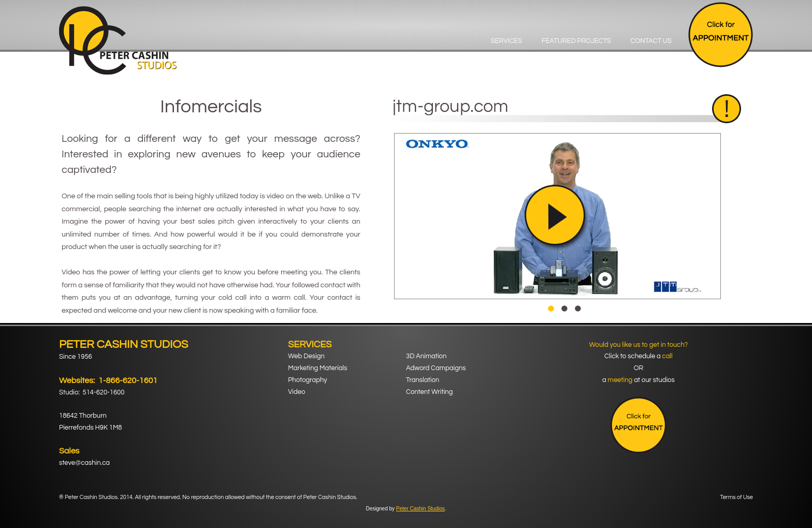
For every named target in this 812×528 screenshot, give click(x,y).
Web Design (306, 356)
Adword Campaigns (436, 368)
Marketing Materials (317, 368)
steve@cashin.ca (84, 463)
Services (507, 41)
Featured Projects (576, 41)
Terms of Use (737, 497)
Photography (307, 380)
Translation (423, 380)
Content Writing (429, 392)
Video (296, 392)
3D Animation (426, 356)
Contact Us (651, 41)
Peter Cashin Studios (421, 509)
